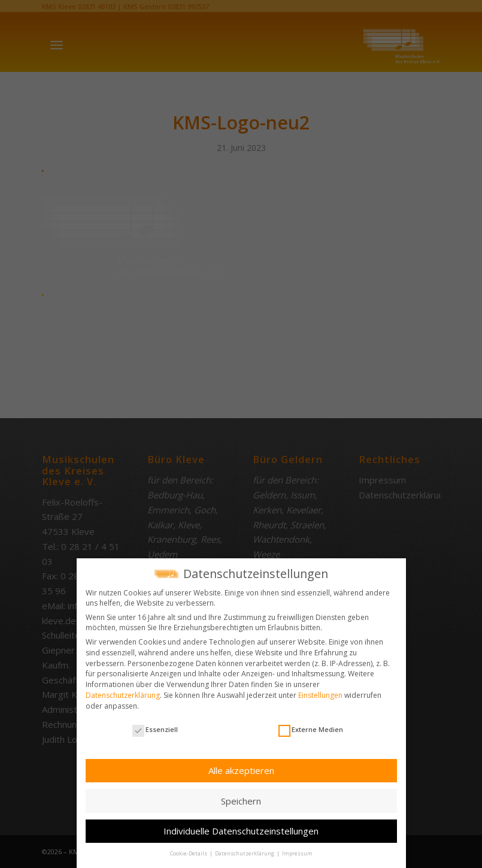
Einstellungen (320, 695)
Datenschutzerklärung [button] (245, 853)
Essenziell (155, 729)
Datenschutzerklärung (123, 695)
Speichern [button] (241, 800)
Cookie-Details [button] (189, 853)
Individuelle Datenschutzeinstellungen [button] (241, 830)
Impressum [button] (297, 853)
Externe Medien (311, 729)
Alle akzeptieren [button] (241, 770)
